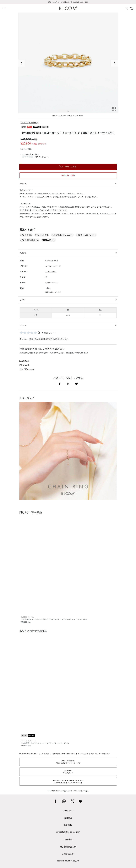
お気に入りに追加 (68, 175)
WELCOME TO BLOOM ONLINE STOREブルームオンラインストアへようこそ (68, 781)
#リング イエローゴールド (86, 235)
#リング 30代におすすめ (30, 240)
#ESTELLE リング (49, 240)
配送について (24, 361)
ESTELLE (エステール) (29, 123)
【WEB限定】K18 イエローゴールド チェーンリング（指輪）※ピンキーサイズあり (81, 754)
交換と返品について (27, 369)
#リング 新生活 (26, 235)
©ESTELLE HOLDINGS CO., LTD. (68, 861)
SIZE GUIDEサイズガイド (68, 772)
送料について (24, 365)
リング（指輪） (51, 272)
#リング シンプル (42, 235)
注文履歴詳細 (46, 339)
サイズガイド (48, 349)
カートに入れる (68, 167)
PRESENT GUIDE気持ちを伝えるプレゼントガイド (68, 762)
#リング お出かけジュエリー (62, 235)
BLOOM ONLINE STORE (28, 754)
